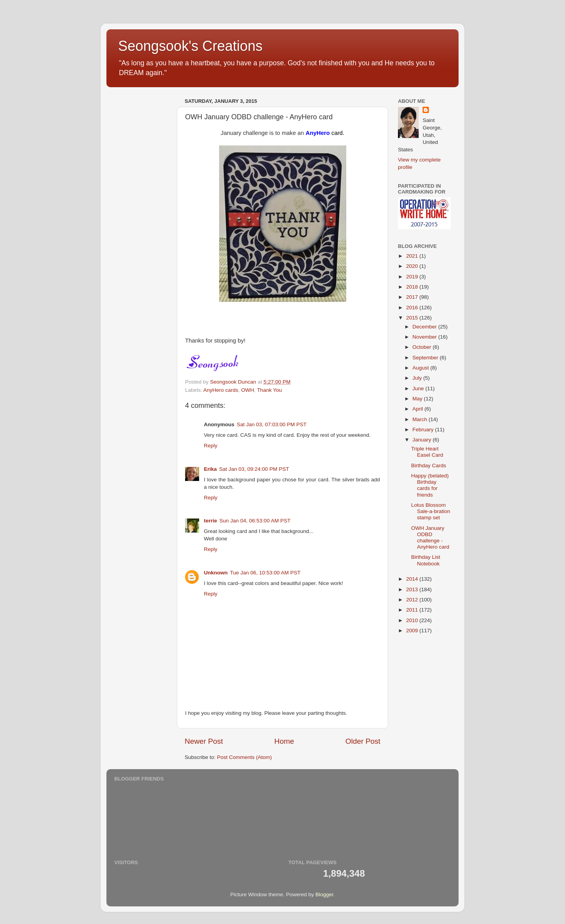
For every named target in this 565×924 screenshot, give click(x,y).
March (420, 419)
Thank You (270, 390)
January (423, 440)
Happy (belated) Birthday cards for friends (430, 485)
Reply (211, 446)
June (419, 388)
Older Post (363, 741)
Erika (210, 469)
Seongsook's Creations (190, 46)
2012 (413, 600)
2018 (413, 287)
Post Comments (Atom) (245, 757)
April (418, 409)
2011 (413, 610)
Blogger (324, 894)
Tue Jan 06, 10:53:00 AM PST (265, 573)
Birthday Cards (429, 466)
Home (284, 741)
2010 (413, 620)
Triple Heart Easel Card (427, 452)
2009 (413, 631)
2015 (413, 318)
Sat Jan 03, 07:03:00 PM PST (272, 424)
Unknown (216, 573)
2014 (413, 579)
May (418, 399)
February (424, 430)
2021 (413, 256)
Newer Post (204, 741)
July (418, 378)
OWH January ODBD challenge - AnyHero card (430, 538)
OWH (247, 390)
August (421, 368)
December (425, 327)
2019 (413, 277)
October (423, 347)
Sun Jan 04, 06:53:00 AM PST (255, 521)
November (425, 337)
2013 (413, 589)
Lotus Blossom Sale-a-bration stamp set (431, 511)
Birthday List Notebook (426, 560)
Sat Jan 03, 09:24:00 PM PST (254, 469)
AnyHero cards (221, 390)
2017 (413, 297)
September (426, 358)
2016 (413, 308)
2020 (413, 266)
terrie (211, 521)
